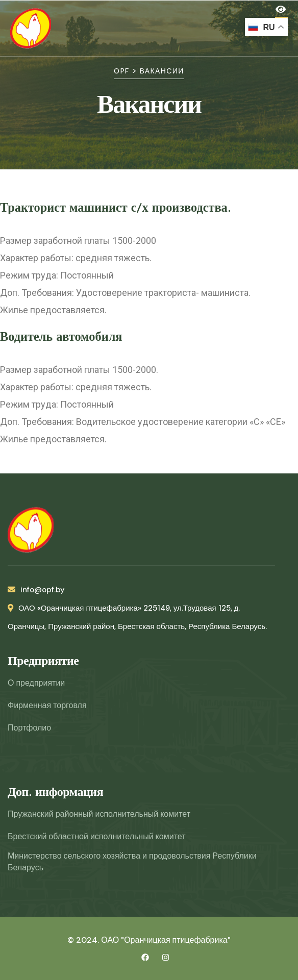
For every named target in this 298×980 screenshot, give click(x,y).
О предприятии (36, 683)
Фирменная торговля (47, 705)
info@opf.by (36, 590)
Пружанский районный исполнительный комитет (99, 814)
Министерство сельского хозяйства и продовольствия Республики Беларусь (132, 862)
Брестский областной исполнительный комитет (96, 836)
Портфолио (29, 728)
